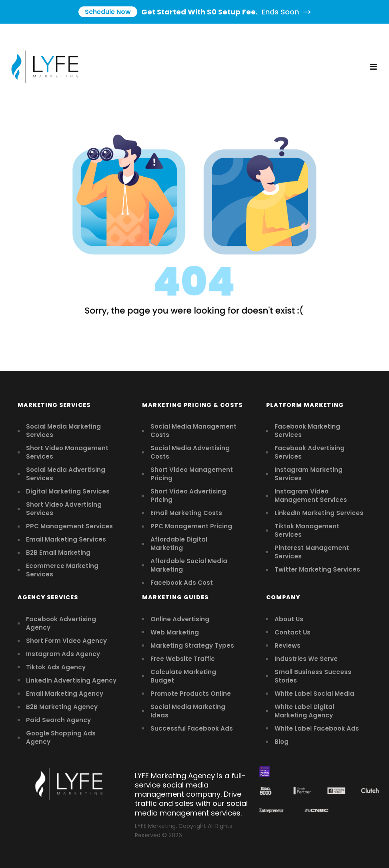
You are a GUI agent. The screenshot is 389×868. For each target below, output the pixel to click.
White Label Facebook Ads (317, 728)
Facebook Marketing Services (307, 431)
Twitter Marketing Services (317, 569)
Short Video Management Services (67, 452)
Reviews (288, 645)
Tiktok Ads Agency (56, 667)
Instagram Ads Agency (63, 654)
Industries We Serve (306, 659)
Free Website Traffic (183, 659)
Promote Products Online (191, 694)
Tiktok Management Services (307, 530)
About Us (289, 619)
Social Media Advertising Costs (190, 452)
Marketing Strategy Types (192, 645)
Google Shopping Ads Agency (61, 737)
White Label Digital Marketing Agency (304, 711)
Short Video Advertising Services (64, 509)
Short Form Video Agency (66, 641)
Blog (282, 742)
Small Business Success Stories (313, 676)
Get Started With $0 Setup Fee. (195, 12)
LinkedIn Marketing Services (319, 513)
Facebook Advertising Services (310, 452)
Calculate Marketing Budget (183, 676)
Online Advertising (180, 619)
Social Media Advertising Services (66, 474)
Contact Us (293, 632)
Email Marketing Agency (65, 694)
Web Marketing (175, 632)
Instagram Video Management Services (311, 495)
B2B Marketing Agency (62, 707)
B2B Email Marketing (58, 553)
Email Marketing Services (66, 539)
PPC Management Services (69, 526)
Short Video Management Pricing (192, 474)
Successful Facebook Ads (192, 728)
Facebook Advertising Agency (61, 623)
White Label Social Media (314, 694)
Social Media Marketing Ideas (188, 711)
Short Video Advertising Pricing (188, 495)
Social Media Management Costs (193, 431)
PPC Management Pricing (191, 526)
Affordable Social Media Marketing (189, 565)
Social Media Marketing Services (63, 431)
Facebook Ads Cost (182, 583)
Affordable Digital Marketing (179, 544)
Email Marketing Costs (186, 513)
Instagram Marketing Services (309, 474)
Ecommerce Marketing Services (62, 570)
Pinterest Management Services (312, 552)
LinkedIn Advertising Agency (71, 680)
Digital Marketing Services (68, 491)
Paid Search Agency (58, 720)
